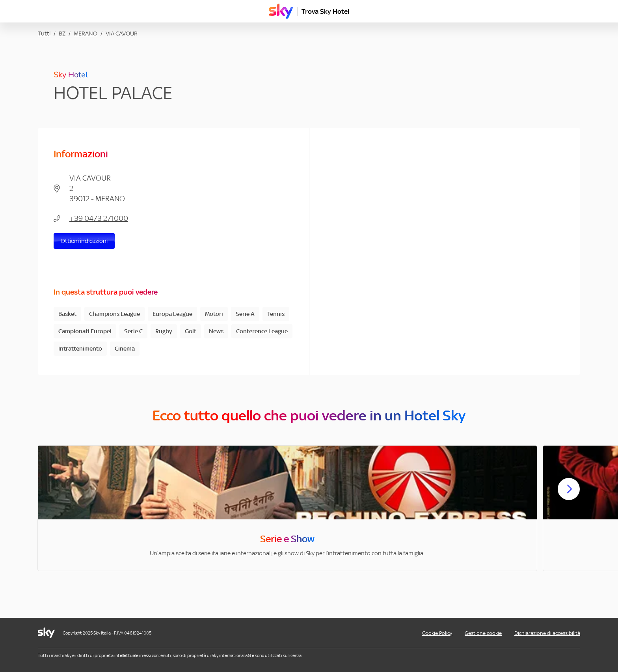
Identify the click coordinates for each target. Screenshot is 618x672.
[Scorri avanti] (569, 495)
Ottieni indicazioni (84, 241)
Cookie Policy (437, 633)
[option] (287, 508)
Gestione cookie (483, 633)
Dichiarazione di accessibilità (547, 633)
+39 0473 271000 (99, 218)
